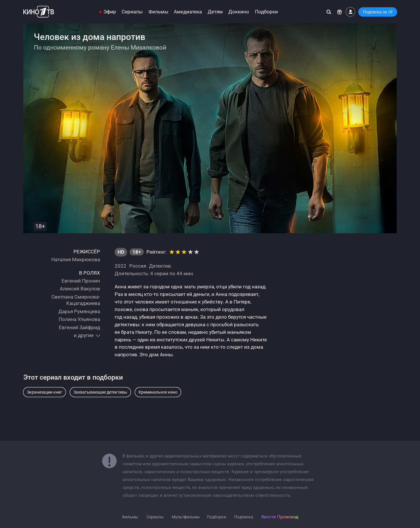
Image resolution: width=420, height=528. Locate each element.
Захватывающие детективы (100, 392)
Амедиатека (188, 12)
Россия (138, 266)
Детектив (160, 266)
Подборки (266, 12)
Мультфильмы (186, 517)
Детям (215, 12)
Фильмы (158, 12)
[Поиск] (329, 12)
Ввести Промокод (280, 517)
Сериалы (132, 12)
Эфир (110, 12)
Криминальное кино (158, 392)
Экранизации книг (44, 392)
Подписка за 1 (378, 12)
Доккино (239, 12)
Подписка (244, 517)
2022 (120, 266)
